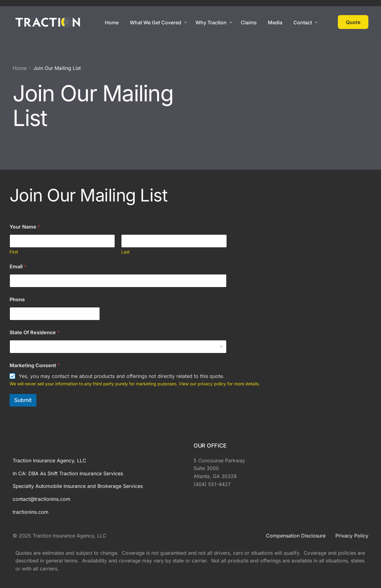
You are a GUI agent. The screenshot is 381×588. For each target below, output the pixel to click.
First (14, 252)
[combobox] (118, 347)
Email (18, 267)
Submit (23, 400)
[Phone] (55, 314)
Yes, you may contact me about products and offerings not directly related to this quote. (122, 376)
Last (125, 252)
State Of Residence (35, 333)
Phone (17, 300)
